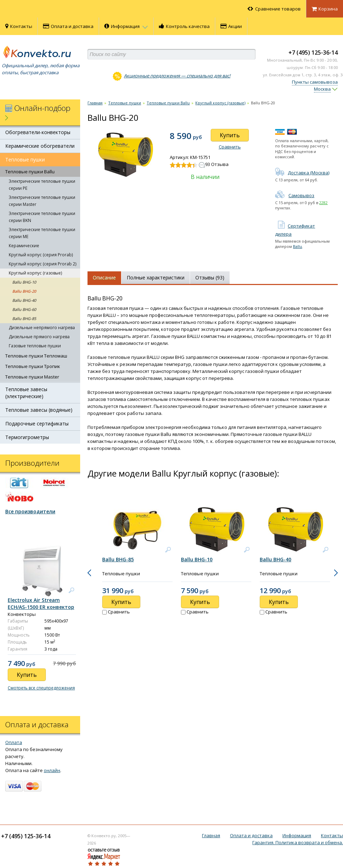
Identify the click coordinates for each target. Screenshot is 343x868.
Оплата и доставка (68, 26)
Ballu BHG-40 (24, 300)
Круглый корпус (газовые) (35, 273)
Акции (231, 26)
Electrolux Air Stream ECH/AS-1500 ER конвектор (41, 603)
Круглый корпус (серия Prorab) (41, 255)
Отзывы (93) (210, 277)
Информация (126, 26)
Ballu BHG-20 (24, 291)
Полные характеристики (156, 277)
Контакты (19, 26)
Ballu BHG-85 (24, 318)
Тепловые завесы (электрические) (26, 393)
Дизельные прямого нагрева (39, 337)
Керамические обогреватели (40, 146)
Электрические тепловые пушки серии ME (42, 233)
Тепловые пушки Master (32, 377)
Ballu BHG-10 (24, 282)
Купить (230, 135)
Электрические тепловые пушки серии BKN (42, 217)
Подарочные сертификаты (37, 423)
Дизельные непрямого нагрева (42, 328)
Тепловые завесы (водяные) (39, 410)
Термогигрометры (27, 437)
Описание (104, 277)
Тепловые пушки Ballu (30, 172)
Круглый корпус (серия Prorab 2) (43, 264)
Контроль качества (184, 26)
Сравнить (230, 147)
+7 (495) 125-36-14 (313, 53)
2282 (323, 203)
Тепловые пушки (25, 159)
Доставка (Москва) (302, 173)
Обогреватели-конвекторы (38, 132)
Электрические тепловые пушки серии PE (42, 185)
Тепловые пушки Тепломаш (36, 356)
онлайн (52, 770)
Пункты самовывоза (315, 82)
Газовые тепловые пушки (35, 346)
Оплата (14, 742)
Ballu (297, 246)
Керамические (24, 246)
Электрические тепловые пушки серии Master (42, 201)
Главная (95, 103)
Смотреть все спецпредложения (41, 688)
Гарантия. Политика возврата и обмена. (298, 842)
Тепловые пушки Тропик (33, 366)
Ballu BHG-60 (24, 309)
